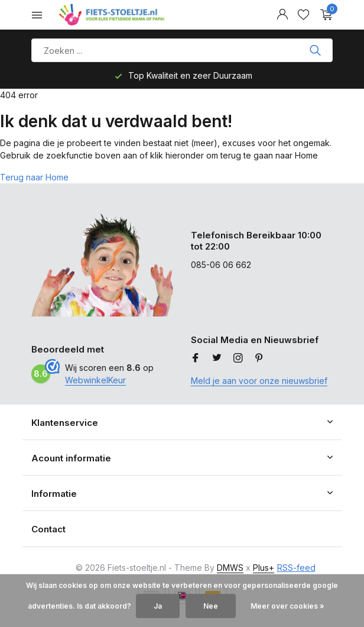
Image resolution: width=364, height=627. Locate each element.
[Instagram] (238, 358)
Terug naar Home (34, 177)
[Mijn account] (282, 15)
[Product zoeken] (182, 50)
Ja (158, 606)
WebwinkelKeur (95, 380)
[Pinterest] (259, 358)
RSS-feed (296, 568)
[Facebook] (196, 358)
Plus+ (264, 568)
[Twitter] (217, 358)
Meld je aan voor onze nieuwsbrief (259, 381)
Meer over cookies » (287, 606)
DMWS (230, 568)
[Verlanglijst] (303, 15)
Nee (211, 606)
